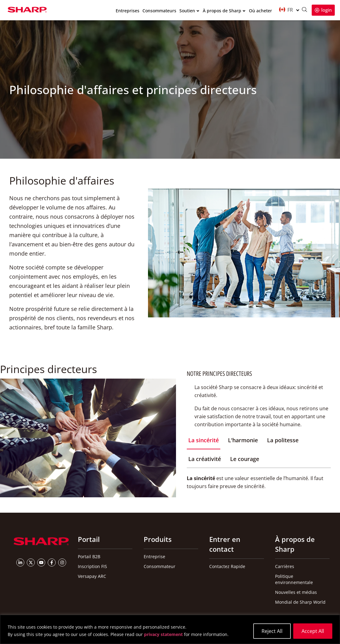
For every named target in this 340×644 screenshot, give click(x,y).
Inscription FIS (92, 566)
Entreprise (154, 557)
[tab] (204, 443)
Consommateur (160, 566)
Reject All (272, 631)
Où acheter (260, 11)
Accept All (313, 631)
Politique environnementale (294, 579)
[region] (170, 629)
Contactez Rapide (227, 566)
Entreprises (128, 11)
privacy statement (163, 635)
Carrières (285, 566)
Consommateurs (159, 11)
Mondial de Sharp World (300, 602)
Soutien (187, 11)
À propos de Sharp (222, 11)
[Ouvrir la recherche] (304, 10)
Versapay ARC (92, 576)
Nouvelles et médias (296, 592)
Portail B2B (89, 557)
